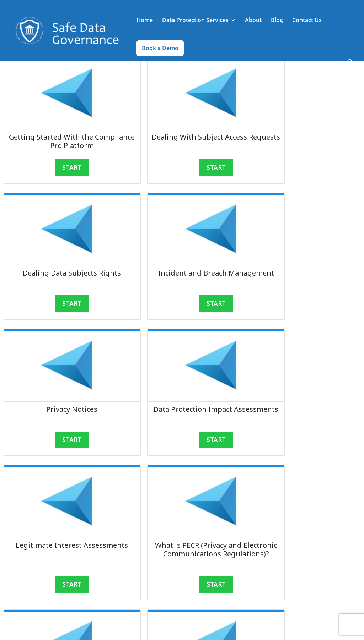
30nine (121, 630)
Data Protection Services (195, 21)
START (61, 168)
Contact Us (307, 21)
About (253, 21)
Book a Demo (160, 48)
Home (145, 21)
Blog (277, 21)
